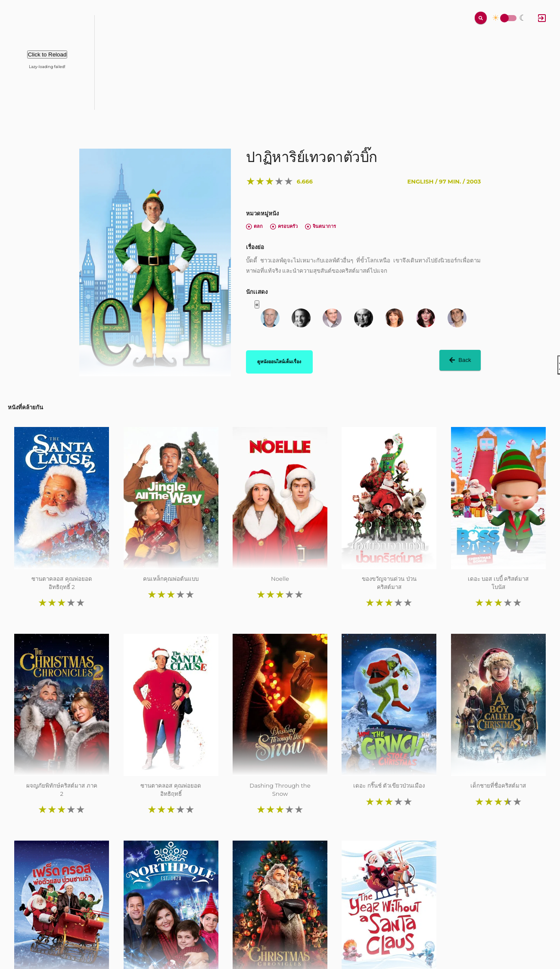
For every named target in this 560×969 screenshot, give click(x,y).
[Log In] (542, 18)
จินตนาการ (320, 226)
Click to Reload (47, 55)
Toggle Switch (504, 18)
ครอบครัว (284, 226)
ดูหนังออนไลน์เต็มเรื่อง (279, 361)
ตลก (254, 226)
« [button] (257, 304)
